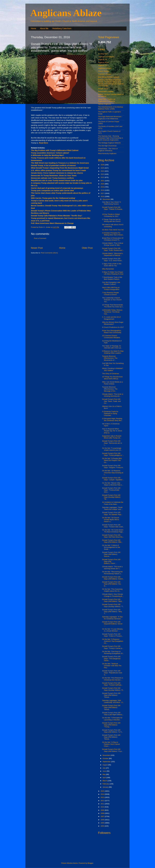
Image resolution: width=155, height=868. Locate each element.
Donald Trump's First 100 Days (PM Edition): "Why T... (112, 612)
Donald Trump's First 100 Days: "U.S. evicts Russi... (113, 260)
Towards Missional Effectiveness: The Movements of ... (110, 358)
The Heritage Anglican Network (109, 143)
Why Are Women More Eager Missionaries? (113, 323)
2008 (103, 813)
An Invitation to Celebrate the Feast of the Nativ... (113, 503)
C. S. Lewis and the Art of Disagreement (111, 318)
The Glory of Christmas (111, 374)
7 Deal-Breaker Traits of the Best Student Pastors (112, 278)
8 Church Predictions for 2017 (113, 327)
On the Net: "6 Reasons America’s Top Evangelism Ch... (113, 641)
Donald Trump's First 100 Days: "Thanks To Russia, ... (112, 209)
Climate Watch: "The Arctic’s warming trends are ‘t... (112, 568)
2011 (103, 804)
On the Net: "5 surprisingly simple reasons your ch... (112, 449)
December (107, 199)
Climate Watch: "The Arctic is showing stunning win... (113, 395)
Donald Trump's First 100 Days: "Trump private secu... (111, 490)
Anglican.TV (103, 65)
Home (33, 28)
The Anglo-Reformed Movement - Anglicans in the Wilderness (110, 118)
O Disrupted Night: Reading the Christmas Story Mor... (113, 419)
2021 (103, 181)
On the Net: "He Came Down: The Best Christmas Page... (113, 531)
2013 (103, 797)
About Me (44, 28)
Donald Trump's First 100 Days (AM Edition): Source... (111, 554)
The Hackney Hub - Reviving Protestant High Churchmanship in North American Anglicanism (111, 138)
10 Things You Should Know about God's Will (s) (112, 378)
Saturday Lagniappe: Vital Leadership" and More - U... (113, 701)
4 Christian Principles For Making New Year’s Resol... (113, 234)
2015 (103, 791)
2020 (103, 184)
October (106, 758)
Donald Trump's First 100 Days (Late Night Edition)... (113, 714)
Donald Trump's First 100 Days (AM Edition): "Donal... (111, 707)
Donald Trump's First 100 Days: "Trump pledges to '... (113, 454)
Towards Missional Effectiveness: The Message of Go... (110, 389)
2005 (103, 823)
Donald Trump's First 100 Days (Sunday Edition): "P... (113, 689)
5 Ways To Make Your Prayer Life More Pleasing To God (113, 273)
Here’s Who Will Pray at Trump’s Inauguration (111, 288)
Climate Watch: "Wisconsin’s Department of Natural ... (113, 254)
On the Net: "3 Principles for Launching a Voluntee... (112, 719)
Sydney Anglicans (105, 104)
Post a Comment (40, 238)
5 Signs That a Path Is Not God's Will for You (112, 265)
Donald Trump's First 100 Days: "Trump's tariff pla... (112, 684)
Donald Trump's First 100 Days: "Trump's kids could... (113, 526)
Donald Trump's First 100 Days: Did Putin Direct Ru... (113, 536)
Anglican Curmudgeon (106, 57)
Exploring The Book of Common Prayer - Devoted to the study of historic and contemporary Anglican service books (111, 83)
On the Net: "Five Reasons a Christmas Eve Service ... (113, 679)
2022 (103, 177)
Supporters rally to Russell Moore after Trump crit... (112, 437)
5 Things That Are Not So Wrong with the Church (111, 220)
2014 (103, 794)
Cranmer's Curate (105, 74)
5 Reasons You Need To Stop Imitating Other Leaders (113, 352)
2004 (103, 826)
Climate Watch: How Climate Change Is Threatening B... (113, 595)
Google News (103, 89)
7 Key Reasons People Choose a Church (110, 294)
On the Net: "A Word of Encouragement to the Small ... (111, 547)
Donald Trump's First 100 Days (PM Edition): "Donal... (111, 695)
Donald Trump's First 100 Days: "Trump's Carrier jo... (113, 647)
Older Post (87, 248)
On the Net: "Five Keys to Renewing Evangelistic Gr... (113, 652)
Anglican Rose (103, 62)
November (107, 755)
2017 (103, 193)
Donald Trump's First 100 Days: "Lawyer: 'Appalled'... (113, 479)
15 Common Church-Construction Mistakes (111, 337)
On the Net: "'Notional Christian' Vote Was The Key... (112, 666)
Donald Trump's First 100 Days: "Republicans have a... (112, 673)
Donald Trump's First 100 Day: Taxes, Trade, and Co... (112, 401)
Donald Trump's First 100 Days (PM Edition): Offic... (112, 541)
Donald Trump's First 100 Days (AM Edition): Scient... (113, 578)
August (105, 765)
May (104, 774)
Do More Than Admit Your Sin (113, 230)
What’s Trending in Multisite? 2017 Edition (113, 369)
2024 (103, 171)
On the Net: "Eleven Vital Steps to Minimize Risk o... (113, 484)
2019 (103, 187)
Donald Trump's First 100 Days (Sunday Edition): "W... (111, 497)
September (107, 762)
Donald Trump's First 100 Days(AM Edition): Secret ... (112, 624)
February (106, 784)
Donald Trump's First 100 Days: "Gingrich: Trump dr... (113, 467)
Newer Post (37, 248)
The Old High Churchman (107, 146)
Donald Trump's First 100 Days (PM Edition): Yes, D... (112, 584)
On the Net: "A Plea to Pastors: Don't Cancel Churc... (111, 744)
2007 (103, 816)
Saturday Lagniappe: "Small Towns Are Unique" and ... (112, 508)
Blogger (90, 863)
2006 (103, 820)
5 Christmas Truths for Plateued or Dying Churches (110, 413)
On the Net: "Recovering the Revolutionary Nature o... (112, 573)
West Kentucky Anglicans (107, 153)
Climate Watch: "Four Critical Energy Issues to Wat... (113, 244)
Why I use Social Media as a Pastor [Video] (112, 383)
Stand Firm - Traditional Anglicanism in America (107, 100)
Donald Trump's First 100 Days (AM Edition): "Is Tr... (113, 731)
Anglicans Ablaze (66, 13)
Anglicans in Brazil (105, 68)
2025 (103, 168)
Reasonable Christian (106, 91)
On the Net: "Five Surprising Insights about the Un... (112, 590)
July (104, 768)
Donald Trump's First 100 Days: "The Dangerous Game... (111, 658)
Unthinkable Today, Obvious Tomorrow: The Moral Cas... (112, 312)
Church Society (104, 71)
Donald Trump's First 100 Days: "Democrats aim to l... (112, 443)
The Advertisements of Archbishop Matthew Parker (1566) (110, 108)
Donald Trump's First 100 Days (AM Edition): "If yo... (113, 750)
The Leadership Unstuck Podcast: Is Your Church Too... (112, 300)
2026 (103, 165)
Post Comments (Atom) (49, 253)
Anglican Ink (103, 60)
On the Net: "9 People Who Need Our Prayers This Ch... (112, 460)
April (104, 778)
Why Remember (108, 269)
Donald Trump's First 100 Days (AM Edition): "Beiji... (113, 600)
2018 (103, 190)
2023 (103, 174)
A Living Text (103, 54)
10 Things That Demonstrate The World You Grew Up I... (113, 306)
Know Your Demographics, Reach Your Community (112, 331)
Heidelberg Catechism (62, 28)
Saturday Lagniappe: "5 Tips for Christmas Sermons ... (112, 618)
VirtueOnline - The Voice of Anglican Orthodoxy (108, 150)
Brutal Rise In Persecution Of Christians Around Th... (113, 239)
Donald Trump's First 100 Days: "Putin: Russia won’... (113, 249)
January (106, 787)
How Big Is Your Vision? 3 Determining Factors (112, 203)
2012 (103, 801)
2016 (103, 196)
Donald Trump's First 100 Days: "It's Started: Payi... (112, 513)
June (105, 771)
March (105, 781)
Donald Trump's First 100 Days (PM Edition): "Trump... (111, 725)
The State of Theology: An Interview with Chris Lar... (112, 347)
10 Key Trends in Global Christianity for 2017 (111, 215)
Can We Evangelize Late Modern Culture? (111, 283)
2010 (103, 807)
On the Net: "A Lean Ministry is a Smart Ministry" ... (112, 630)
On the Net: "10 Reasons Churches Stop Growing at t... (113, 473)
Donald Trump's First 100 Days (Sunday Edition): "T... (113, 605)
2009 (103, 810)
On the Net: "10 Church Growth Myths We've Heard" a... (111, 520)
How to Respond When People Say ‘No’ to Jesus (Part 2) (112, 431)
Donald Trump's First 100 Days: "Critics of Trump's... (113, 635)
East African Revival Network (109, 77)
